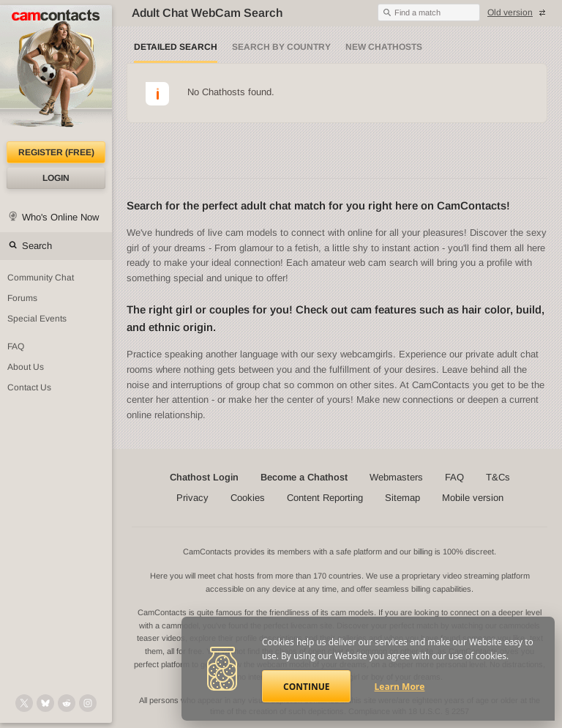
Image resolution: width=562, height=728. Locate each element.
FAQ (454, 477)
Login (56, 178)
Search (37, 246)
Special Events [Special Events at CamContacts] (37, 319)
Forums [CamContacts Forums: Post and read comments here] (22, 298)
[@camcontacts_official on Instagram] (88, 703)
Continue (306, 687)
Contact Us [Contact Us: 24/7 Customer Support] (29, 387)
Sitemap (402, 498)
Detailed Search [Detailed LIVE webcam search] (176, 47)
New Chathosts (384, 47)
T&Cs (498, 477)
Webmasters (396, 477)
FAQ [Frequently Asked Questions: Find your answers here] (16, 346)
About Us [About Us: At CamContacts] (26, 367)
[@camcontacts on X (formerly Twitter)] (24, 703)
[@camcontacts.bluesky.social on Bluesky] (45, 703)
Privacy (192, 498)
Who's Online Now (60, 217)
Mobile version (473, 498)
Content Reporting (325, 498)
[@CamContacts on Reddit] (67, 703)
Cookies (248, 498)
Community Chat (41, 278)
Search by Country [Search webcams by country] (281, 47)
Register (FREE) (56, 152)
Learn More (400, 687)
